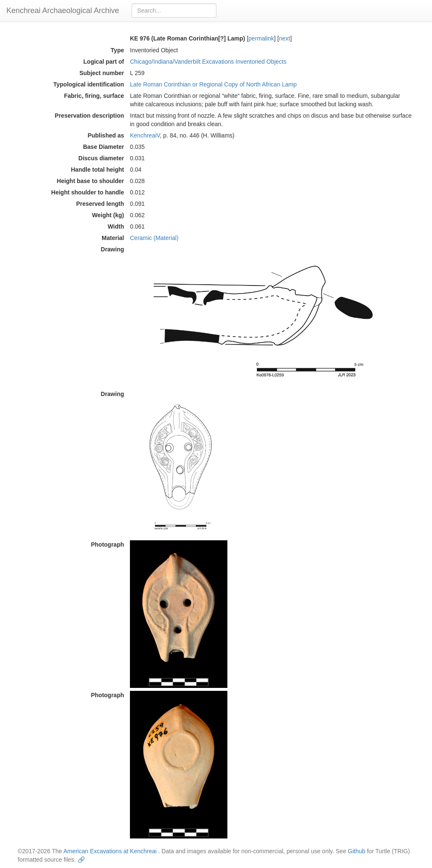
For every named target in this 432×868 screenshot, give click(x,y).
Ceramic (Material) (154, 238)
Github (357, 851)
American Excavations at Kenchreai (110, 851)
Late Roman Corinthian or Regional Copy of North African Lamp (213, 84)
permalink (261, 38)
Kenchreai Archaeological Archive (63, 11)
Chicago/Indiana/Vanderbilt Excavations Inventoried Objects (208, 62)
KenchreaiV (145, 135)
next (284, 38)
